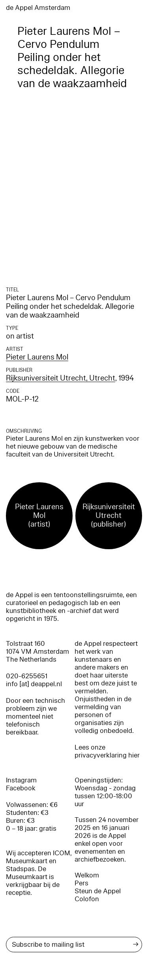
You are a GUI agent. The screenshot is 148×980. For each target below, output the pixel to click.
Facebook (21, 788)
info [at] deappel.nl (34, 684)
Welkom (87, 875)
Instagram (21, 780)
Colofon (87, 899)
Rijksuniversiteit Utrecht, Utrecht (61, 378)
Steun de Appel (98, 891)
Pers (81, 883)
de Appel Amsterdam (38, 8)
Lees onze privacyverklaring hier (107, 751)
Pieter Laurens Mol (37, 357)
